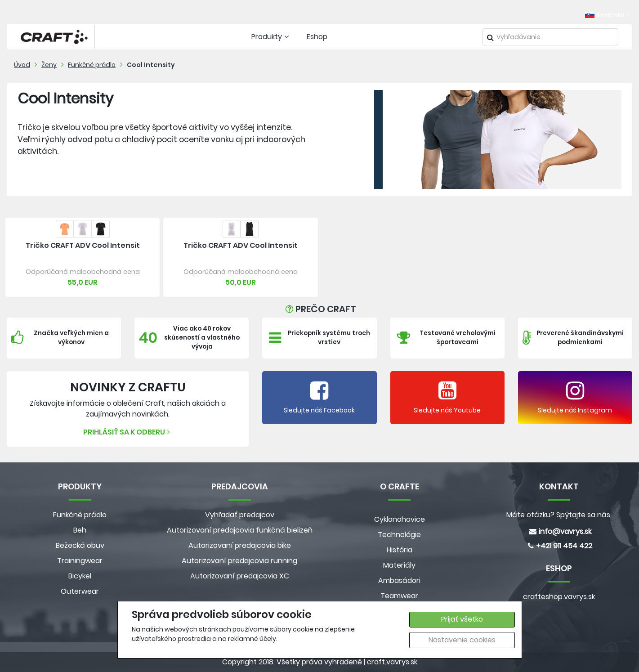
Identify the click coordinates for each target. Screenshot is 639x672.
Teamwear (399, 596)
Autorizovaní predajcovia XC (240, 576)
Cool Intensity (151, 65)
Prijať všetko (462, 619)
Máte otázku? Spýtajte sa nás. (559, 515)
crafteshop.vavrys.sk (559, 597)
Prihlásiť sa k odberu (128, 432)
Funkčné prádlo (92, 65)
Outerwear (80, 591)
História (400, 550)
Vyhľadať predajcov (240, 515)
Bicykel (80, 576)
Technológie (399, 535)
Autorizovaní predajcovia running (239, 561)
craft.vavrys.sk (392, 662)
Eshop (317, 37)
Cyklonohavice (400, 519)
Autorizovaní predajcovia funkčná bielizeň (240, 530)
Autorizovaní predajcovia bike (240, 545)
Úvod (22, 65)
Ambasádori (399, 580)
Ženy (49, 65)
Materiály (399, 565)
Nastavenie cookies (462, 640)
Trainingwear (80, 561)
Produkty (271, 37)
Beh (80, 530)
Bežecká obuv (80, 545)
